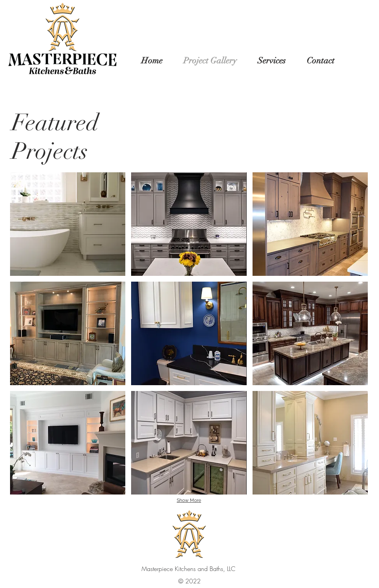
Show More (189, 500)
